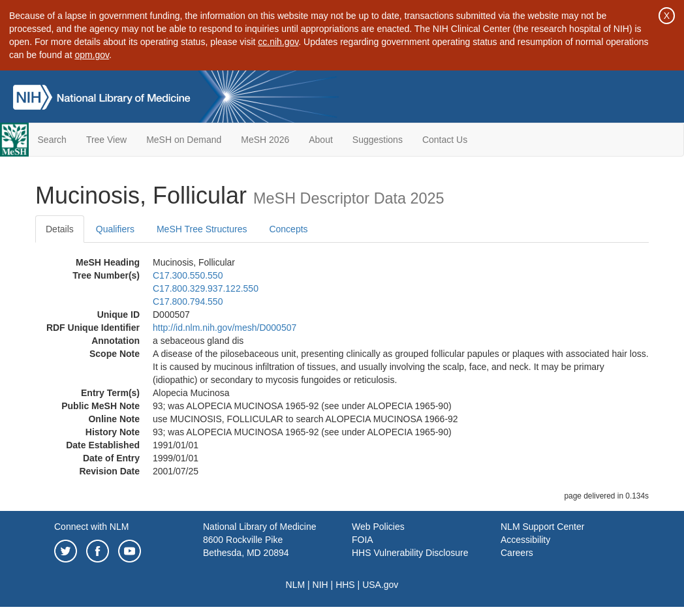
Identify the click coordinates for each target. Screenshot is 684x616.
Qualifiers (115, 229)
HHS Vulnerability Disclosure (410, 553)
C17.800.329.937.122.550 (206, 288)
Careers (517, 553)
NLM (296, 585)
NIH (320, 585)
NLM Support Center (542, 527)
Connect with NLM (91, 527)
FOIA (363, 540)
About (321, 140)
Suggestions (378, 140)
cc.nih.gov (278, 42)
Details (60, 229)
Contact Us (445, 140)
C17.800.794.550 (188, 301)
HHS (345, 585)
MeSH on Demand (184, 140)
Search (52, 140)
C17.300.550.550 (188, 275)
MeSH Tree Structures (202, 229)
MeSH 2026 (265, 140)
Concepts (288, 229)
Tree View (106, 140)
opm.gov (92, 55)
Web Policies (378, 527)
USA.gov (380, 585)
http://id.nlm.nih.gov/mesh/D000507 (225, 328)
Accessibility (525, 540)
